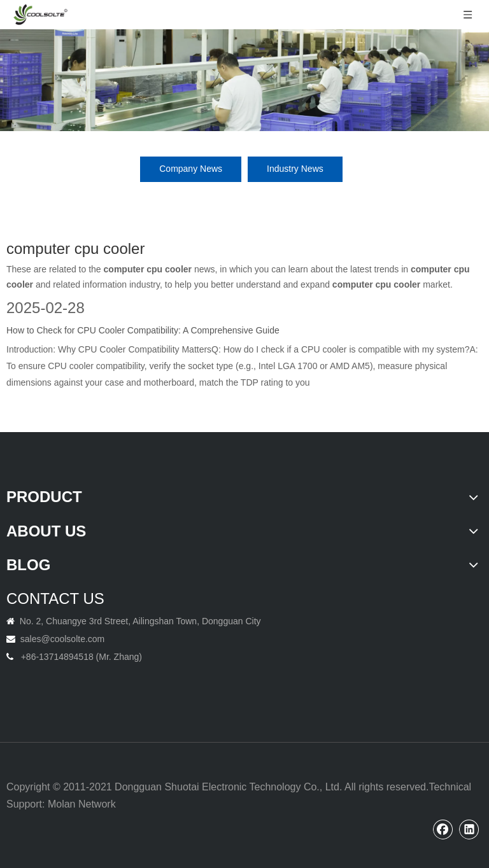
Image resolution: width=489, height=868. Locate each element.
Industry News (295, 169)
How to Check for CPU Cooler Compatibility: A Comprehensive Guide (143, 330)
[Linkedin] (469, 829)
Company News (191, 169)
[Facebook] (443, 829)
